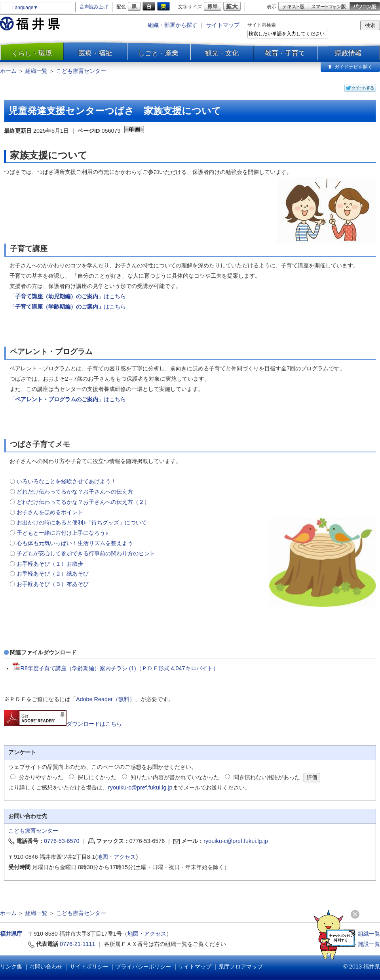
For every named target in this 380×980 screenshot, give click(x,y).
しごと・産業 (158, 53)
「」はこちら (68, 296)
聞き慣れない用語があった (267, 777)
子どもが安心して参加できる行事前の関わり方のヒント (86, 553)
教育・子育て (285, 53)
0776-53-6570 (62, 841)
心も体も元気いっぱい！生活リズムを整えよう (75, 543)
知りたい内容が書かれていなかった (175, 777)
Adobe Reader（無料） (105, 699)
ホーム (8, 71)
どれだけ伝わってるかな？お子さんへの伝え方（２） (83, 502)
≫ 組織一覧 (365, 934)
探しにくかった (97, 777)
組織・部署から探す (173, 25)
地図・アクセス (116, 857)
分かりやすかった (41, 777)
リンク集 (11, 967)
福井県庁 (11, 934)
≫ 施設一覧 (365, 944)
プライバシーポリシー (143, 967)
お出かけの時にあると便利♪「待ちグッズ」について (82, 522)
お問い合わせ (46, 967)
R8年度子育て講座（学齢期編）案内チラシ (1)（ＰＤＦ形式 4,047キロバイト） (116, 668)
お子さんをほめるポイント (50, 512)
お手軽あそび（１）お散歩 (50, 564)
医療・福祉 (95, 53)
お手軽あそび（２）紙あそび (53, 574)
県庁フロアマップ (241, 967)
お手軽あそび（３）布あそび (53, 584)
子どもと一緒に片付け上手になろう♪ (62, 533)
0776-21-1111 (78, 944)
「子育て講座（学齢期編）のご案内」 (57, 307)
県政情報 (348, 53)
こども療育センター (81, 71)
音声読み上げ (94, 7)
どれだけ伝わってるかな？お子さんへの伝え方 (75, 492)
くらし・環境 (32, 53)
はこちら (115, 307)
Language (25, 8)
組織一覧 (36, 71)
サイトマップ (223, 25)
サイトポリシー (89, 967)
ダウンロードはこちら (63, 724)
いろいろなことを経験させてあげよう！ (66, 481)
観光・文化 (222, 53)
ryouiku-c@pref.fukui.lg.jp (140, 787)
